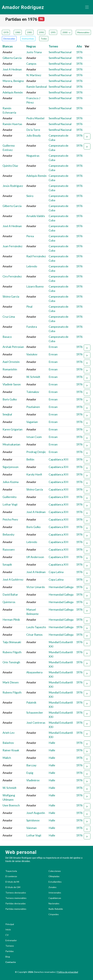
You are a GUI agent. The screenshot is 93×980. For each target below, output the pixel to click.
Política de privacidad (68, 972)
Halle (52, 743)
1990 (41, 32)
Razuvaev (9, 549)
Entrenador (11, 940)
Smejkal (7, 414)
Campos (31, 64)
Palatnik (31, 702)
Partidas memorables (16, 909)
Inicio (8, 930)
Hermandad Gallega (61, 587)
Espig (30, 773)
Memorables (83, 32)
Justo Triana (34, 52)
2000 (66, 32)
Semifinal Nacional (60, 52)
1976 (79, 52)
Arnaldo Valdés (36, 216)
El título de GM (13, 887)
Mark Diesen (11, 682)
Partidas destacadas (16, 903)
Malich (7, 758)
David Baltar (10, 594)
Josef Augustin (36, 813)
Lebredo (32, 266)
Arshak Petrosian (13, 347)
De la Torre (33, 130)
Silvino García (11, 296)
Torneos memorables (16, 898)
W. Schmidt (33, 377)
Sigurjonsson (11, 467)
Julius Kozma (11, 482)
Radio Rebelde (56, 909)
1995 (53, 32)
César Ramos (34, 635)
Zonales (52, 887)
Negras (31, 46)
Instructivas (28, 39)
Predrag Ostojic (36, 452)
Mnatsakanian (11, 444)
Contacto (11, 962)
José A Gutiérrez (13, 579)
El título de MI (12, 882)
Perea (30, 236)
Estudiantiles (55, 882)
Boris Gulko (10, 399)
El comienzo (11, 876)
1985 (30, 32)
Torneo (53, 46)
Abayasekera (34, 672)
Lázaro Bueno (35, 286)
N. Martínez (34, 75)
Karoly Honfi (34, 474)
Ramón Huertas (12, 124)
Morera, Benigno (13, 81)
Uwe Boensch (11, 805)
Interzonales (55, 893)
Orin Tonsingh (11, 662)
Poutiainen (33, 407)
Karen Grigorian (13, 429)
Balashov (8, 743)
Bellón (30, 459)
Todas (44, 39)
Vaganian (32, 422)
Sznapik (7, 564)
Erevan (53, 347)
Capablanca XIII (59, 459)
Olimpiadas (54, 876)
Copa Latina (56, 572)
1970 (6, 32)
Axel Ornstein (11, 362)
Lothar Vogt (10, 504)
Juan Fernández (12, 246)
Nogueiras (33, 156)
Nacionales (54, 903)
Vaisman (32, 828)
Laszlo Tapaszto (36, 627)
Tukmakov (33, 392)
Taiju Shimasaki (12, 642)
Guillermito (9, 497)
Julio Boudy (33, 135)
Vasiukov (32, 354)
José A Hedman (12, 69)
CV (7, 935)
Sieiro (30, 196)
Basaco (7, 337)
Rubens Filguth (12, 652)
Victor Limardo (36, 587)
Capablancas (55, 898)
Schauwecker (35, 712)
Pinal (29, 306)
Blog (8, 957)
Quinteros (9, 602)
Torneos (10, 946)
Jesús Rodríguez (13, 186)
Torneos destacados (16, 893)
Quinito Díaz (10, 166)
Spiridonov (33, 820)
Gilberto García (12, 58)
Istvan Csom (34, 437)
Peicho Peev (10, 519)
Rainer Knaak (11, 750)
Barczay (31, 765)
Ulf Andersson (35, 557)
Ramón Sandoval (37, 87)
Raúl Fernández (36, 256)
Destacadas (9, 39)
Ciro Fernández (12, 276)
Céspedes (54, 914)
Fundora (32, 327)
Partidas (10, 951)
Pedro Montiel (35, 118)
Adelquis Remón (13, 92)
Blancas (8, 46)
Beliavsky (8, 534)
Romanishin (10, 369)
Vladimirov (33, 780)
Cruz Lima (9, 317)
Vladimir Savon (12, 384)
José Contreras (36, 723)
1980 (18, 32)
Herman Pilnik (11, 620)
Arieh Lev (9, 733)
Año (79, 46)
